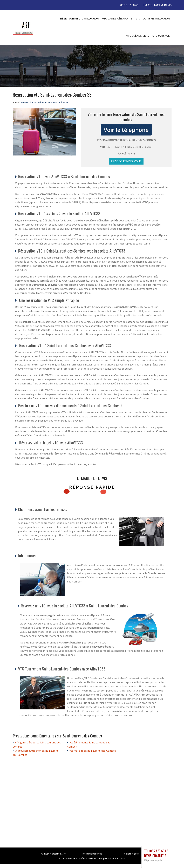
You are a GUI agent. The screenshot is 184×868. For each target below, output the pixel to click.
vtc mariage (161, 36)
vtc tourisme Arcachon (153, 19)
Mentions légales (131, 854)
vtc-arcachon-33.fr (57, 854)
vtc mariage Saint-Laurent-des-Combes (93, 751)
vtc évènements (138, 36)
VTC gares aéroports (117, 19)
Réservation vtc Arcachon (79, 19)
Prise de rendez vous (126, 161)
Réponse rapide (92, 487)
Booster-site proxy (116, 858)
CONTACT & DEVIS (160, 5)
